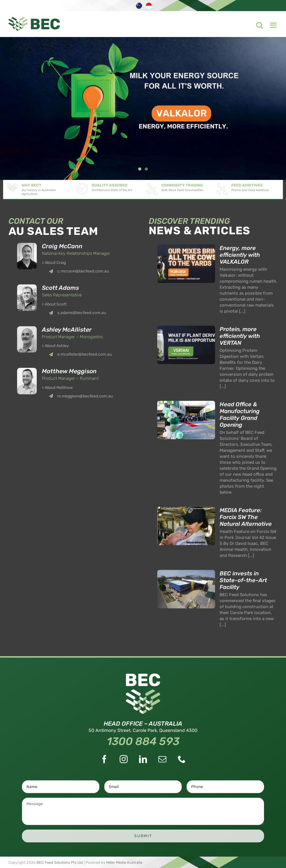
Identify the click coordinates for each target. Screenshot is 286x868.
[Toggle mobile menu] (270, 24)
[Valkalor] (143, 108)
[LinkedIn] (143, 759)
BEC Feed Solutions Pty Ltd (60, 862)
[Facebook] (104, 759)
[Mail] (162, 759)
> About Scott (54, 304)
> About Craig (54, 263)
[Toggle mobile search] (256, 24)
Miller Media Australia (124, 862)
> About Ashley (55, 346)
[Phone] (182, 759)
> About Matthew (57, 388)
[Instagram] (124, 759)
